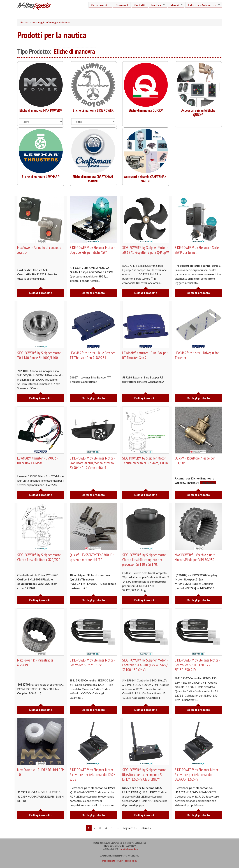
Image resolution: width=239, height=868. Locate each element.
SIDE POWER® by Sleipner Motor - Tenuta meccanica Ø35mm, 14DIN (145, 460)
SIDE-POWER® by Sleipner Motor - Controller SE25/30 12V (93, 662)
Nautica (157, 5)
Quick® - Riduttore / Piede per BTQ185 (196, 460)
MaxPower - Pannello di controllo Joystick (40, 250)
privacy (120, 861)
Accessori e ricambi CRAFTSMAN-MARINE (146, 179)
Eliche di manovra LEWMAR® (41, 177)
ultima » (146, 828)
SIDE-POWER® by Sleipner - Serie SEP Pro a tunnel (197, 250)
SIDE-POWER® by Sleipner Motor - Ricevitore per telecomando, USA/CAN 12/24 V (198, 774)
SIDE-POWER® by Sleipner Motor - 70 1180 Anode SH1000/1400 (40, 355)
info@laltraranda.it (129, 849)
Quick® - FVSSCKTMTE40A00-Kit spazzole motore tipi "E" (92, 557)
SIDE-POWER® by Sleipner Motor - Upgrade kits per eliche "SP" (93, 250)
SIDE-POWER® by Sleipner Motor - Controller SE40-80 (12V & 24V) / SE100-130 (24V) (146, 665)
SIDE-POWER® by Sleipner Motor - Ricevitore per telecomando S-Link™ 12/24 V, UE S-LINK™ (146, 774)
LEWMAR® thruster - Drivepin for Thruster (197, 355)
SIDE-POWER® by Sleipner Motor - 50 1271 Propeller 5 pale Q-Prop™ (146, 252)
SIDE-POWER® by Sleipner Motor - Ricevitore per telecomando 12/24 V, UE (93, 774)
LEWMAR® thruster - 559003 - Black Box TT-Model (38, 460)
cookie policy (131, 861)
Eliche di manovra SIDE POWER (93, 110)
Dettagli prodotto (41, 293)
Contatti (140, 5)
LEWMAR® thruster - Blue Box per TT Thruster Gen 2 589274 (93, 355)
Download (122, 5)
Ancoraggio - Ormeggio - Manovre (51, 22)
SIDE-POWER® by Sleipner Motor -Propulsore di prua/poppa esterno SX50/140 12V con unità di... (93, 463)
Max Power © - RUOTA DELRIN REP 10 (41, 772)
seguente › (130, 828)
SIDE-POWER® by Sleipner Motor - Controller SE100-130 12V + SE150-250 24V (198, 665)
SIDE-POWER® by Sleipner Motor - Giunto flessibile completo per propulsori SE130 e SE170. (146, 560)
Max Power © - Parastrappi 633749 (35, 662)
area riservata (108, 861)
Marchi (175, 5)
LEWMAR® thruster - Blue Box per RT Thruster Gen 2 (146, 355)
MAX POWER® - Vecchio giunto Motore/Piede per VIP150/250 (196, 557)
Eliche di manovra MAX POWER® (41, 110)
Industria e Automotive (203, 5)
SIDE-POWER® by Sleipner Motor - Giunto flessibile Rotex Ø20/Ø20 (40, 557)
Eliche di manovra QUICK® (146, 110)
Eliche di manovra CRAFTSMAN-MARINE (93, 179)
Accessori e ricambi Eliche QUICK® (198, 112)
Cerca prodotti (100, 5)
